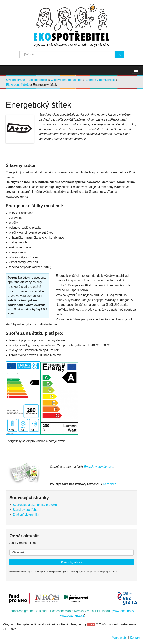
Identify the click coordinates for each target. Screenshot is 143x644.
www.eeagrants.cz (72, 616)
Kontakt (135, 638)
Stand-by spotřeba (25, 510)
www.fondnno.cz (123, 611)
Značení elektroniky (26, 515)
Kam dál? (109, 484)
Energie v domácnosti (100, 80)
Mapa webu (120, 638)
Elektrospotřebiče (18, 85)
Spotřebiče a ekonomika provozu (35, 505)
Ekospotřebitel (38, 80)
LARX (91, 625)
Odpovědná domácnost (66, 80)
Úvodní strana (16, 80)
